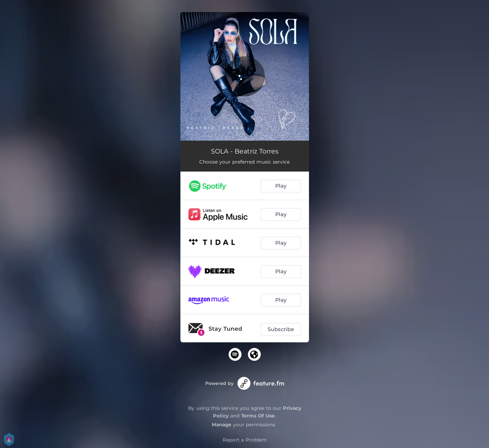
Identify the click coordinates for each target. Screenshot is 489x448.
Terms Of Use (258, 416)
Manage (222, 424)
